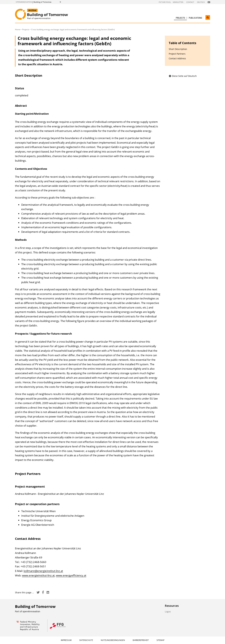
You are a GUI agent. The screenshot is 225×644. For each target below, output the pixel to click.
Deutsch (201, 2)
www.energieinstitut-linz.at (38, 575)
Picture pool (165, 2)
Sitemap (160, 640)
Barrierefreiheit (141, 640)
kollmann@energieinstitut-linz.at (43, 571)
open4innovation (24, 2)
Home (18, 29)
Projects (180, 18)
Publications (195, 18)
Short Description (178, 49)
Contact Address (177, 58)
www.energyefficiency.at (71, 575)
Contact (190, 2)
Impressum (66, 640)
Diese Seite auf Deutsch (183, 76)
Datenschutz (86, 640)
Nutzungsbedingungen (113, 640)
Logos (168, 612)
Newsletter (178, 2)
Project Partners (177, 54)
